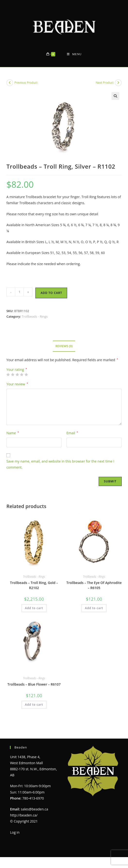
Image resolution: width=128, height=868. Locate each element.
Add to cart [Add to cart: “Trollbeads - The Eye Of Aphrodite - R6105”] (94, 608)
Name (12, 433)
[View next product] (118, 83)
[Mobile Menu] (74, 54)
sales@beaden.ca (34, 809)
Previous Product (26, 83)
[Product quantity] (19, 292)
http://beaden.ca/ (24, 815)
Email (72, 433)
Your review (17, 384)
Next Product (105, 83)
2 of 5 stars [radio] (13, 374)
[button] (115, 96)
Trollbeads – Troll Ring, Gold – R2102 (34, 585)
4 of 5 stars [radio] (22, 374)
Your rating (17, 370)
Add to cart (51, 293)
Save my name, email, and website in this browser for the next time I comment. (60, 464)
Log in (15, 832)
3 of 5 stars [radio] (17, 374)
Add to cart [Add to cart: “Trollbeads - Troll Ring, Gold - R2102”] (34, 608)
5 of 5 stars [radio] (26, 374)
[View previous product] (10, 83)
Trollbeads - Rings (35, 316)
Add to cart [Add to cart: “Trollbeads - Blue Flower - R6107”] (34, 705)
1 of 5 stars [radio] (8, 374)
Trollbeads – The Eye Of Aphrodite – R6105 (94, 585)
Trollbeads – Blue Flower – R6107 (34, 684)
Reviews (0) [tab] (64, 346)
